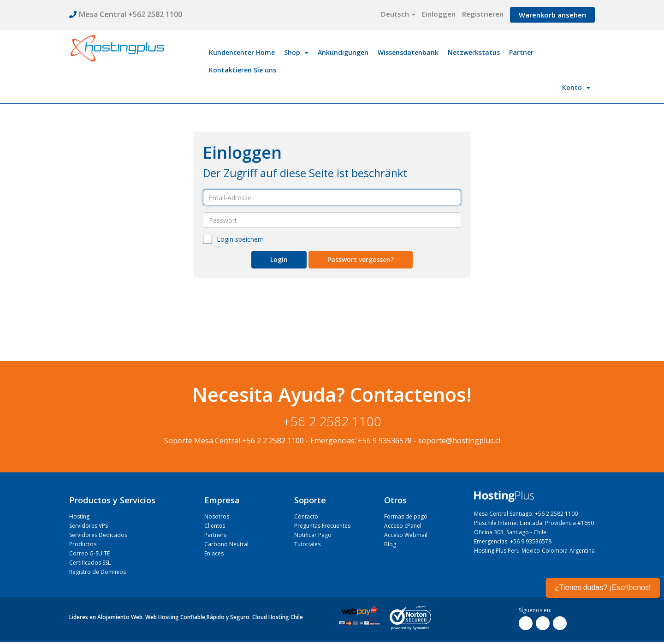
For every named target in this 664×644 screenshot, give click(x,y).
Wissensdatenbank (408, 52)
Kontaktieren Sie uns (243, 70)
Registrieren (483, 14)
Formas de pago (406, 516)
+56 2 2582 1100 (332, 421)
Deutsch (398, 14)
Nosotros (217, 516)
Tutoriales (307, 544)
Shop (296, 52)
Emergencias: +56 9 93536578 (513, 541)
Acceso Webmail (406, 535)
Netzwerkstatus (474, 52)
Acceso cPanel (403, 526)
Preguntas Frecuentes (322, 526)
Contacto (306, 516)
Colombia (555, 551)
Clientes (215, 526)
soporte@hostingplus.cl (459, 441)
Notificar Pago (313, 535)
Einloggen (439, 14)
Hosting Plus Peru (497, 551)
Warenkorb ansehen (552, 15)
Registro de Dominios (98, 572)
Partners (215, 535)
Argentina (582, 551)
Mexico (531, 551)
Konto (576, 87)
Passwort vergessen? (361, 259)
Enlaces (214, 553)
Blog (390, 544)
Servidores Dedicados (98, 535)
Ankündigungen (343, 52)
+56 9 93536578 (385, 441)
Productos (83, 544)
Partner (521, 52)
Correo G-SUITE (89, 553)
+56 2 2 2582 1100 (273, 441)
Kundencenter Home (242, 52)
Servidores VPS (89, 526)
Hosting (79, 516)
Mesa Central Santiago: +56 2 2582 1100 (526, 514)
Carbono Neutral (226, 544)
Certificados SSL (90, 563)
